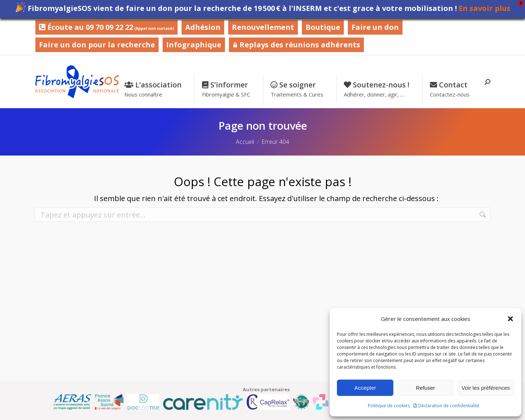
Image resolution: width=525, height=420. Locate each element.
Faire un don (375, 27)
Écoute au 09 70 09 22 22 (106, 27)
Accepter (365, 388)
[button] (510, 319)
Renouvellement (263, 27)
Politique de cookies (389, 406)
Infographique (194, 45)
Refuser (426, 388)
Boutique (323, 27)
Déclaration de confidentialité (449, 406)
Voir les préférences (486, 388)
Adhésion (203, 27)
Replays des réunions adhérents (296, 45)
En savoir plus (485, 8)
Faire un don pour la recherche (97, 45)
